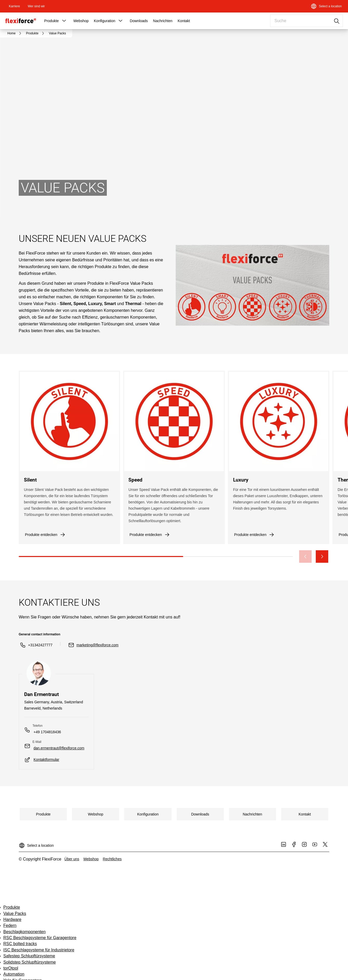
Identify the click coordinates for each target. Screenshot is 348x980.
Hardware (12, 919)
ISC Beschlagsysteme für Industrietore (39, 950)
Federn (10, 925)
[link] (14, 6)
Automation (14, 974)
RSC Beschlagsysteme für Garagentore (40, 938)
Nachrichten (163, 21)
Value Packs (15, 913)
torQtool (11, 968)
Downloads (139, 21)
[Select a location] (326, 6)
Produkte (51, 21)
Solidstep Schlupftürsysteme (30, 962)
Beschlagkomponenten (25, 932)
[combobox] (306, 21)
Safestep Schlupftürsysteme (29, 956)
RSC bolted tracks (20, 944)
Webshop (81, 21)
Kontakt (184, 21)
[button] (64, 21)
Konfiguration (105, 21)
